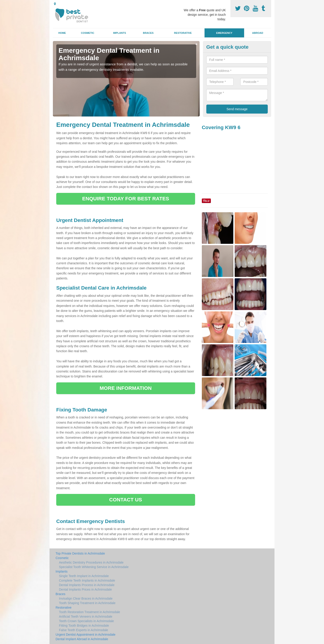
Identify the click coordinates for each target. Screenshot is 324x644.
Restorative (183, 33)
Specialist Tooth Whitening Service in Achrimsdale (94, 567)
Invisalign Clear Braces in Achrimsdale (86, 598)
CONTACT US (126, 500)
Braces (148, 33)
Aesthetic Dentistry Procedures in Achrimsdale (91, 562)
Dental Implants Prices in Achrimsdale (85, 589)
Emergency (224, 33)
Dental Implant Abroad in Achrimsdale (82, 639)
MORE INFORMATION (126, 388)
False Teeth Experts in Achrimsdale (83, 630)
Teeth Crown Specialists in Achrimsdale (86, 621)
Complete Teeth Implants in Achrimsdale (87, 580)
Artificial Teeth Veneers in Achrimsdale (86, 617)
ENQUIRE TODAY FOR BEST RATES (126, 199)
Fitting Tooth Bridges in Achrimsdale (84, 626)
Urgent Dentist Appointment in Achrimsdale (85, 635)
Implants (120, 33)
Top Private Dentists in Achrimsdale (80, 553)
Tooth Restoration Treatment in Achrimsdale (90, 612)
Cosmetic (88, 33)
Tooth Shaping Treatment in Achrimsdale (87, 603)
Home (62, 33)
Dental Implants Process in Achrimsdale (87, 585)
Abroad (258, 33)
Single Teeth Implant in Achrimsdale (84, 576)
